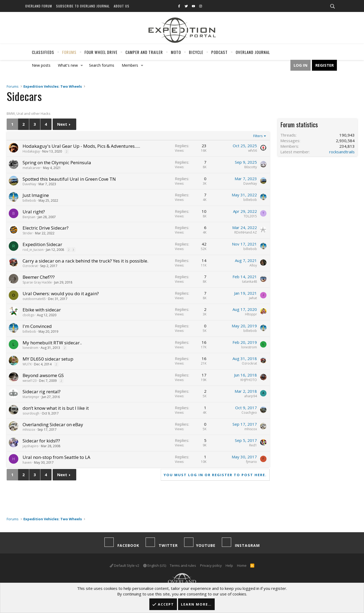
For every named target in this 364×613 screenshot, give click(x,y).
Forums (69, 52)
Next (62, 124)
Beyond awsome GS (43, 375)
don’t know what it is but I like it (56, 408)
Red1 (253, 445)
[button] (82, 65)
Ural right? (34, 212)
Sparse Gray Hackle (37, 282)
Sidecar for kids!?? (41, 441)
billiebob (29, 200)
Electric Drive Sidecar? (46, 228)
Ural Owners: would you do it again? (61, 293)
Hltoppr (251, 314)
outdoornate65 (34, 299)
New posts (41, 65)
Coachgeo (249, 413)
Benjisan (29, 217)
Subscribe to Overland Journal (83, 6)
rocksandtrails (342, 152)
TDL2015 (250, 216)
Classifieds (43, 52)
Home (242, 565)
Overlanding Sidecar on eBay (53, 424)
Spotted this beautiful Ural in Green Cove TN (69, 179)
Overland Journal (253, 52)
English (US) (155, 565)
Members (130, 65)
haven (27, 462)
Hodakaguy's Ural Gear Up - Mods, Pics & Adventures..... (81, 146)
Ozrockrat (30, 266)
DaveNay (29, 184)
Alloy (253, 265)
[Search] (332, 6)
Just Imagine (36, 195)
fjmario (251, 462)
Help (229, 565)
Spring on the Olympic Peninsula (57, 162)
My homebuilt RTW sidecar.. (52, 343)
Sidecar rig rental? (42, 392)
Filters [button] (258, 136)
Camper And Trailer (144, 52)
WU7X (27, 364)
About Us (122, 6)
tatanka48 (249, 282)
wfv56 (253, 151)
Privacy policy (211, 565)
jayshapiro (31, 446)
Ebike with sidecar (42, 310)
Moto (176, 52)
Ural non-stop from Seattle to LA (56, 457)
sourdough (31, 413)
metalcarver (32, 168)
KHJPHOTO (249, 380)
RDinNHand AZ (246, 232)
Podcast (219, 52)
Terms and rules (183, 565)
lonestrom (30, 348)
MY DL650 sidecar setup (48, 359)
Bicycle (196, 52)
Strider (28, 233)
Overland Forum (39, 6)
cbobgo (29, 315)
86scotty (251, 167)
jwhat (253, 298)
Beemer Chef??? (39, 277)
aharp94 (251, 396)
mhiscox (29, 430)
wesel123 (30, 381)
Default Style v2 (124, 565)
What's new (68, 65)
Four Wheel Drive (101, 52)
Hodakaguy (31, 151)
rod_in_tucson (33, 250)
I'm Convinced (37, 326)
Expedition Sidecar (42, 244)
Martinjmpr (31, 397)
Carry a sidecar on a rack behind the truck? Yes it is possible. (85, 261)
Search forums (102, 65)
